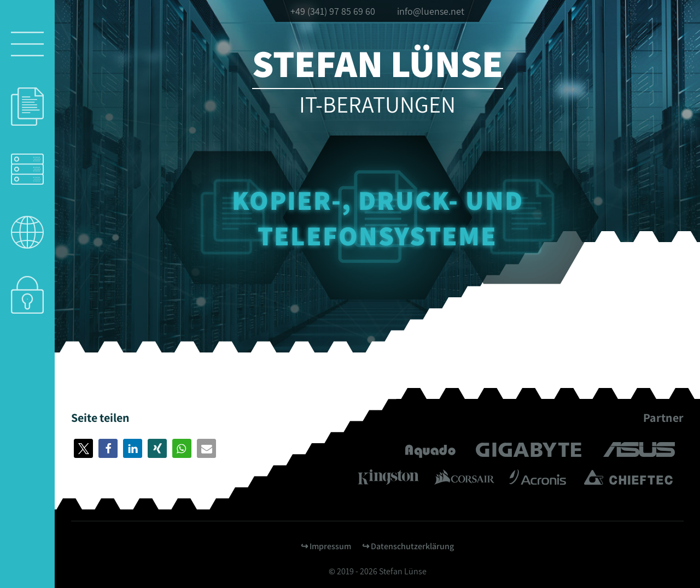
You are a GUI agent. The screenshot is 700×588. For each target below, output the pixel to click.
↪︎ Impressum (326, 546)
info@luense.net (431, 11)
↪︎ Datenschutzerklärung (408, 546)
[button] (83, 448)
